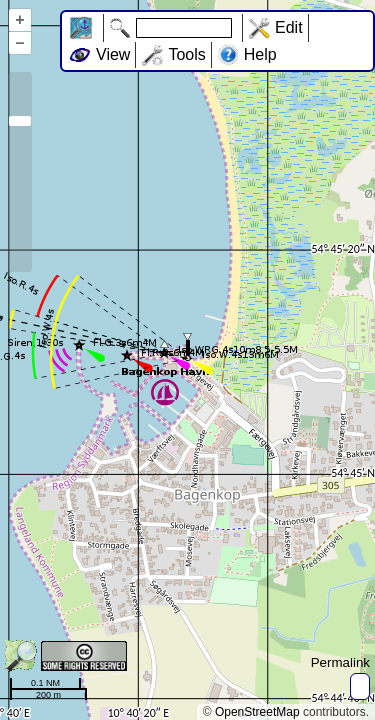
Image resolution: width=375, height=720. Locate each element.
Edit (289, 27)
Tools (186, 54)
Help (260, 54)
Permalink (340, 662)
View (113, 54)
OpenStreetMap (257, 712)
